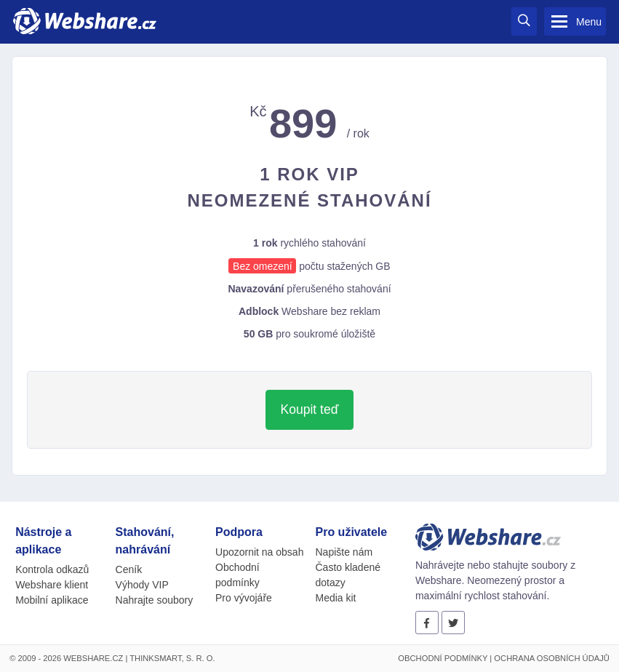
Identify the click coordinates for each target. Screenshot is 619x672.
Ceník (129, 569)
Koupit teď (310, 409)
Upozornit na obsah (259, 552)
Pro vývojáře (244, 598)
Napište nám (344, 552)
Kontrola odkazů (52, 569)
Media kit (335, 598)
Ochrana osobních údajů (552, 658)
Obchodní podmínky (443, 658)
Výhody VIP (142, 585)
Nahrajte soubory (155, 600)
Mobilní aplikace (52, 600)
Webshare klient (52, 585)
